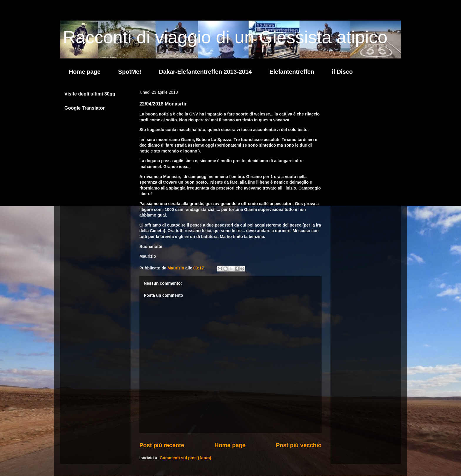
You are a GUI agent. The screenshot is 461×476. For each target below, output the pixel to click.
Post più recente (162, 445)
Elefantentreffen (292, 72)
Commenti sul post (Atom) (185, 458)
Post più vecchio (299, 445)
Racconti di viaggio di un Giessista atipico (225, 37)
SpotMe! (130, 72)
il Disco (342, 72)
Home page (85, 72)
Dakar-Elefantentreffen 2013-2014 (206, 72)
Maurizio (177, 268)
